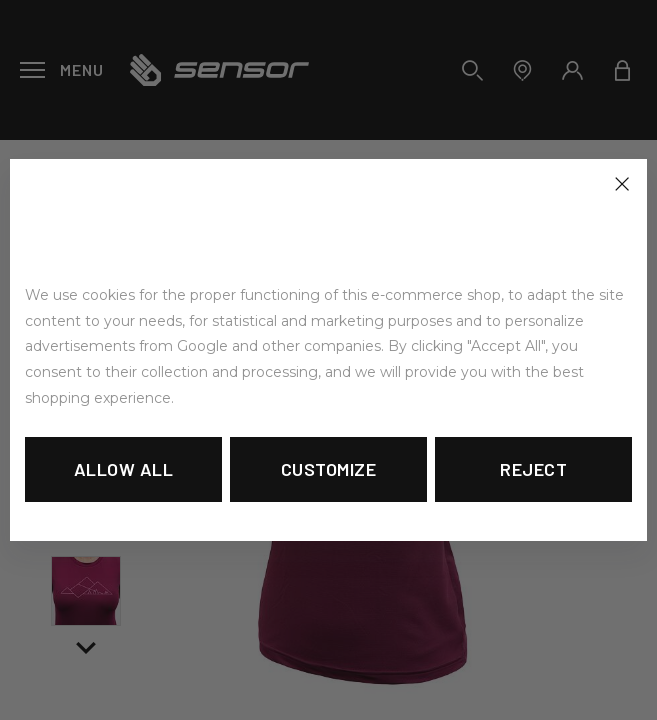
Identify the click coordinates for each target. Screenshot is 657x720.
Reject (533, 469)
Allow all (124, 469)
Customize (329, 469)
